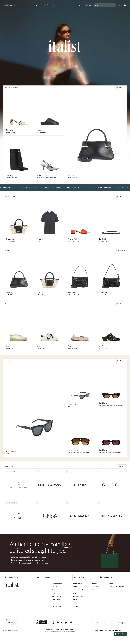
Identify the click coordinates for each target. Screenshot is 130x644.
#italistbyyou (96, 597)
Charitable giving (57, 616)
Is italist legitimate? (78, 600)
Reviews (54, 613)
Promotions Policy (60, 640)
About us (55, 597)
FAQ (74, 613)
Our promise (55, 600)
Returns (75, 610)
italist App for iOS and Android (116, 597)
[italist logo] (65, 46)
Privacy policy (56, 610)
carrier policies (71, 641)
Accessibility (76, 616)
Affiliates (94, 600)
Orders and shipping (78, 607)
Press (54, 603)
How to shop (76, 603)
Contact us (75, 597)
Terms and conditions (58, 607)
